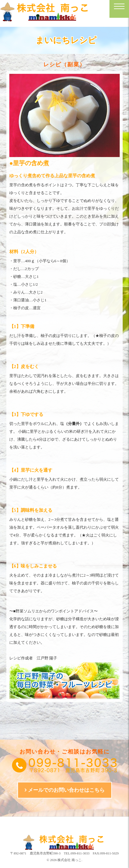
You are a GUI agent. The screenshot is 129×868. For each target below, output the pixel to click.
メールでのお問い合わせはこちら (66, 790)
